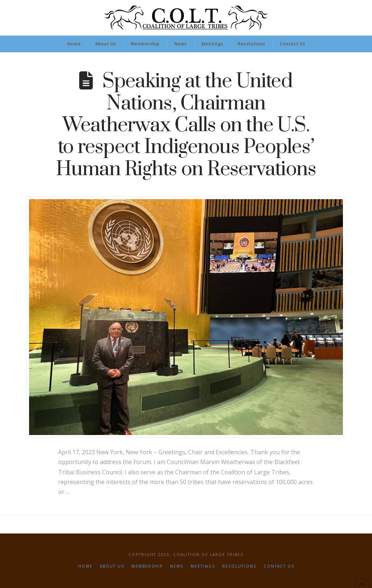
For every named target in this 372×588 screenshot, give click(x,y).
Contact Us (279, 566)
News (177, 566)
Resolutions (239, 566)
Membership (147, 566)
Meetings (203, 566)
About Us (112, 566)
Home (85, 566)
